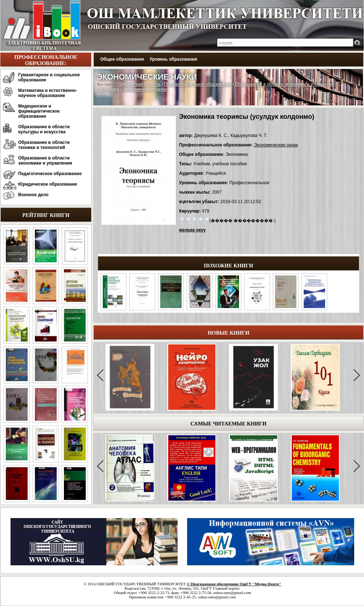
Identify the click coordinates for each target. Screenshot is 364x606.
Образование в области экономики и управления (45, 161)
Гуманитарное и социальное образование (49, 77)
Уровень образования (173, 59)
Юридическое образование (48, 184)
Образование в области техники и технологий (44, 145)
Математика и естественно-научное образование (48, 93)
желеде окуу (192, 230)
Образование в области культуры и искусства (44, 129)
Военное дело (33, 195)
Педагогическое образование (50, 174)
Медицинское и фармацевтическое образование (39, 111)
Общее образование (122, 59)
